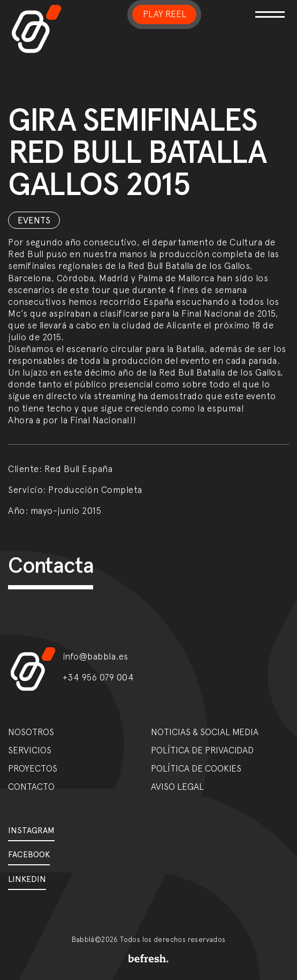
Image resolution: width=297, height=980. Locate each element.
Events (34, 220)
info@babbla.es (96, 656)
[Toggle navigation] (268, 8)
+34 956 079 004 (98, 677)
